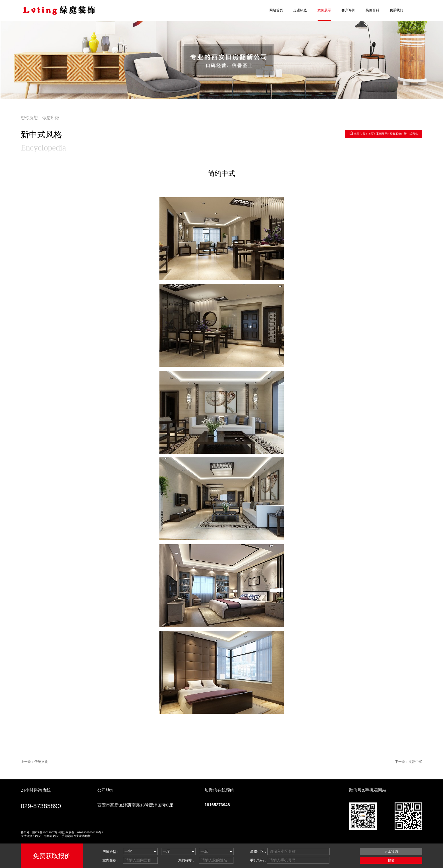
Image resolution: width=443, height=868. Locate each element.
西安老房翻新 (82, 836)
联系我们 (396, 10)
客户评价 (348, 10)
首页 (371, 134)
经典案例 (395, 134)
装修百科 (372, 10)
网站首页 (276, 10)
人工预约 (391, 851)
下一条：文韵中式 (409, 762)
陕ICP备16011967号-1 (46, 832)
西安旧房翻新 (44, 836)
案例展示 (324, 10)
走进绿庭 (300, 10)
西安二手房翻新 (63, 836)
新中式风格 (411, 134)
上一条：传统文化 (34, 762)
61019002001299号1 (90, 832)
